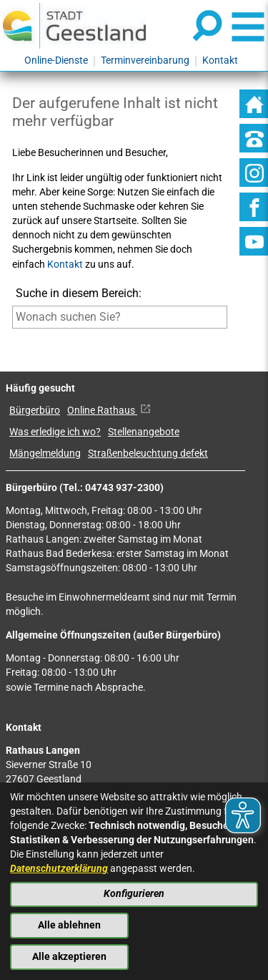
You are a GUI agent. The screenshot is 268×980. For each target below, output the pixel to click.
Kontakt (65, 265)
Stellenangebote (144, 432)
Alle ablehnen (69, 925)
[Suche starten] (13, 338)
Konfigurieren (134, 894)
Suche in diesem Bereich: (79, 293)
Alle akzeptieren (69, 957)
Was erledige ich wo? (55, 432)
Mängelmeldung (45, 453)
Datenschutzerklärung (59, 869)
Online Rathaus (109, 411)
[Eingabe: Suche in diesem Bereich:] (119, 317)
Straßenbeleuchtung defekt (148, 453)
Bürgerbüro (35, 411)
